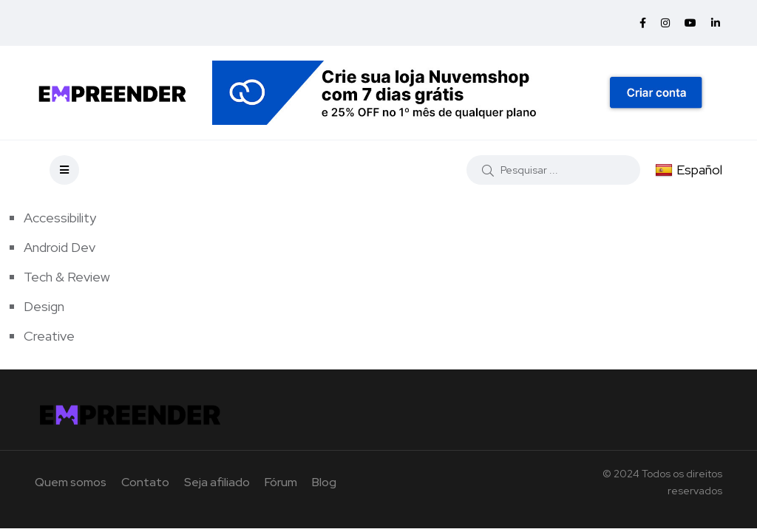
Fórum (281, 482)
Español (689, 170)
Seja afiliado (217, 482)
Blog (324, 482)
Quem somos (71, 482)
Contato (145, 482)
